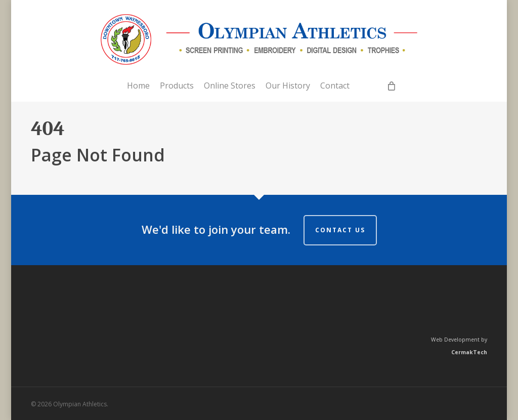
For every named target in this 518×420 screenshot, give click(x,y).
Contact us (340, 230)
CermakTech (469, 352)
